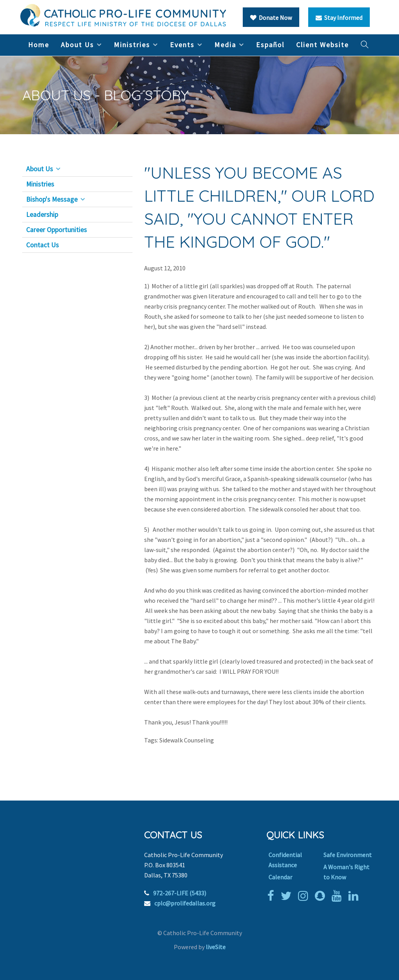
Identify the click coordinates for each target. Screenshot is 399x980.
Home (39, 45)
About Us (77, 45)
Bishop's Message (52, 199)
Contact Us (42, 245)
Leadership (42, 215)
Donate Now (271, 18)
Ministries (132, 45)
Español (270, 45)
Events (182, 45)
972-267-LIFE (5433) (180, 893)
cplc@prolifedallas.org (185, 903)
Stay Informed (339, 18)
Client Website (322, 45)
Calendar (280, 877)
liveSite (216, 947)
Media (225, 45)
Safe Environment (348, 855)
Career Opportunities (56, 230)
